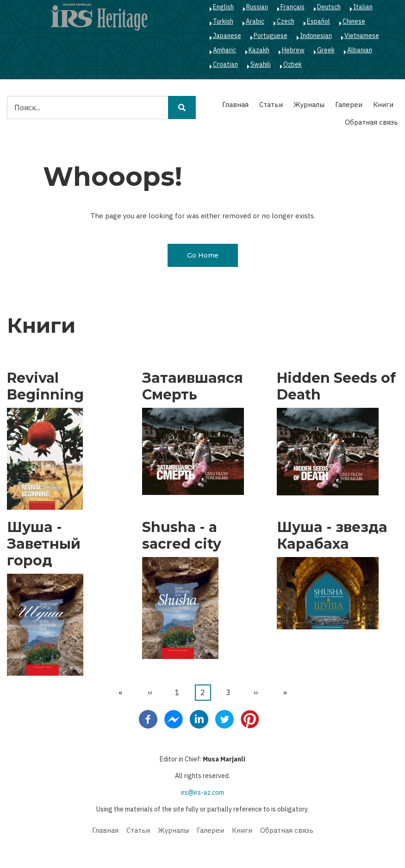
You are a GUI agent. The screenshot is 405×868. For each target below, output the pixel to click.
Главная (235, 105)
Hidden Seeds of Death (336, 386)
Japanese (227, 36)
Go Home (203, 255)
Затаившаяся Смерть (193, 386)
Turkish (223, 21)
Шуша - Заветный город (44, 544)
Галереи (349, 105)
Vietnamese (362, 36)
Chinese (354, 21)
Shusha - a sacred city (182, 536)
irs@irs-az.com (202, 792)
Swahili (261, 64)
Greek (326, 50)
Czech (286, 21)
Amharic (224, 50)
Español (318, 21)
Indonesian (316, 36)
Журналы (309, 105)
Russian (257, 7)
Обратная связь (371, 122)
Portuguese (271, 36)
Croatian (225, 64)
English (223, 7)
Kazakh (259, 50)
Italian (363, 7)
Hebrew (293, 50)
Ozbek (293, 64)
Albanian (360, 50)
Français (293, 7)
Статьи (271, 105)
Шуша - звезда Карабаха (332, 536)
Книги (383, 105)
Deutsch (329, 7)
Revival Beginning (45, 386)
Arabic (255, 21)
